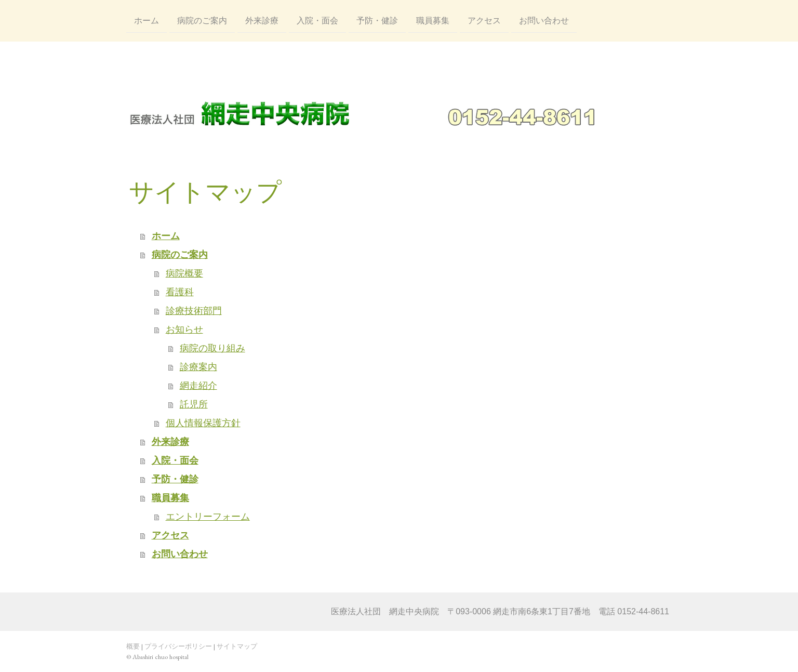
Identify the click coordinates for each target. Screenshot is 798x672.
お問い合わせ (544, 20)
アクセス (484, 20)
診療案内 (198, 367)
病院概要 (184, 273)
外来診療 (262, 20)
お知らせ (184, 330)
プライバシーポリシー (178, 646)
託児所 (194, 404)
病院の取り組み (212, 348)
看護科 (180, 292)
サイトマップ (237, 646)
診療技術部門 (194, 311)
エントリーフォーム (208, 517)
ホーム (147, 20)
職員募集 (433, 20)
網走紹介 (198, 386)
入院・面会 (317, 20)
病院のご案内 (202, 20)
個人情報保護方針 (203, 423)
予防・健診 (377, 20)
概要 (133, 646)
